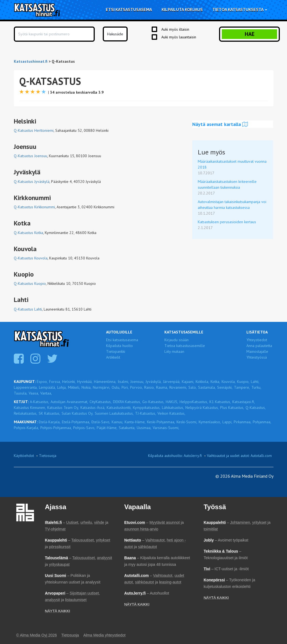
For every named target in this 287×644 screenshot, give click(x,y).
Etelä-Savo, (101, 422)
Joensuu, (137, 382)
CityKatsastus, (101, 402)
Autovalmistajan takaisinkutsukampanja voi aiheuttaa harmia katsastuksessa (232, 205)
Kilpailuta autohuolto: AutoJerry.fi (175, 456)
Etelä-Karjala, (50, 422)
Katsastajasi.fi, (244, 402)
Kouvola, (229, 382)
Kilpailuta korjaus (182, 10)
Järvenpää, (172, 382)
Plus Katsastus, (232, 408)
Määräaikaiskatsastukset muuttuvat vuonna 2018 (232, 164)
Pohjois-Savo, (84, 428)
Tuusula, (21, 393)
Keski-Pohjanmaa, (161, 422)
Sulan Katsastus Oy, (77, 413)
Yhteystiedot (257, 340)
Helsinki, (69, 382)
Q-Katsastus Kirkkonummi (34, 207)
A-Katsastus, (40, 402)
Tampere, (242, 387)
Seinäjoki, (225, 387)
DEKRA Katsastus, (127, 402)
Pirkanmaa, (243, 422)
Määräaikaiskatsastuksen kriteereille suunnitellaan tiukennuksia (227, 184)
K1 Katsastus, (220, 402)
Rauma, (162, 387)
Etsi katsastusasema (129, 10)
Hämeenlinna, (105, 382)
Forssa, (55, 382)
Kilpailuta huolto (119, 346)
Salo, (193, 387)
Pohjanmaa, (262, 422)
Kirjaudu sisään (177, 340)
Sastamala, (207, 387)
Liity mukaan (174, 351)
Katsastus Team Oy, (63, 408)
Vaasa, (34, 393)
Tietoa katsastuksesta (240, 10)
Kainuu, (117, 422)
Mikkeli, (74, 387)
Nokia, (86, 387)
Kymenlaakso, (210, 422)
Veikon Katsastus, (171, 413)
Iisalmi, (123, 382)
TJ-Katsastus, (146, 413)
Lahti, (255, 382)
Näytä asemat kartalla (220, 124)
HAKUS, (172, 402)
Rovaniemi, (178, 387)
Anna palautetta (259, 346)
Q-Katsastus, (256, 408)
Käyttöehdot (24, 456)
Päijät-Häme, (107, 428)
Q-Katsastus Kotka (28, 233)
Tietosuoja (48, 456)
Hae (250, 34)
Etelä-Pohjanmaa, (76, 422)
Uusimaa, (144, 428)
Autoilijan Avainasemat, (69, 402)
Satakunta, (127, 428)
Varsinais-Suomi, (166, 428)
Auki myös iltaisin (175, 29)
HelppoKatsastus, (194, 402)
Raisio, (149, 387)
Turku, (256, 387)
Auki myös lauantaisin (179, 37)
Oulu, (116, 387)
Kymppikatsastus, (147, 408)
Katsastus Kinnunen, (30, 408)
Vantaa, (46, 393)
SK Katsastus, (49, 413)
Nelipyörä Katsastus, (202, 408)
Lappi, (227, 422)
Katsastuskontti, (119, 408)
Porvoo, (136, 387)
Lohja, (62, 387)
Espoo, (42, 382)
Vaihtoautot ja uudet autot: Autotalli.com (239, 456)
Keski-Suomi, (187, 422)
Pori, (125, 387)
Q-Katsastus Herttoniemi (34, 130)
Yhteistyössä (257, 357)
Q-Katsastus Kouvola (31, 258)
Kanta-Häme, (135, 422)
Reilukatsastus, (26, 413)
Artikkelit (113, 357)
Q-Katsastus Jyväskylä (32, 182)
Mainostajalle (257, 351)
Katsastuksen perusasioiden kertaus (227, 222)
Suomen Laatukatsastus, (114, 413)
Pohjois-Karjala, (26, 428)
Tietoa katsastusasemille (185, 346)
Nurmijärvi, (102, 387)
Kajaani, (188, 382)
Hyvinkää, (85, 382)
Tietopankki (116, 351)
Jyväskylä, (154, 382)
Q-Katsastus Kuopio (30, 283)
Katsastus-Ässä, (93, 408)
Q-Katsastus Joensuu (31, 156)
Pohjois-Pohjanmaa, (56, 428)
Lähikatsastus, (173, 408)
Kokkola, (202, 382)
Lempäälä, (47, 387)
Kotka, (215, 382)
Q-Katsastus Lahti (28, 309)
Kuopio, (243, 382)
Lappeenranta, (26, 387)
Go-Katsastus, (153, 402)
